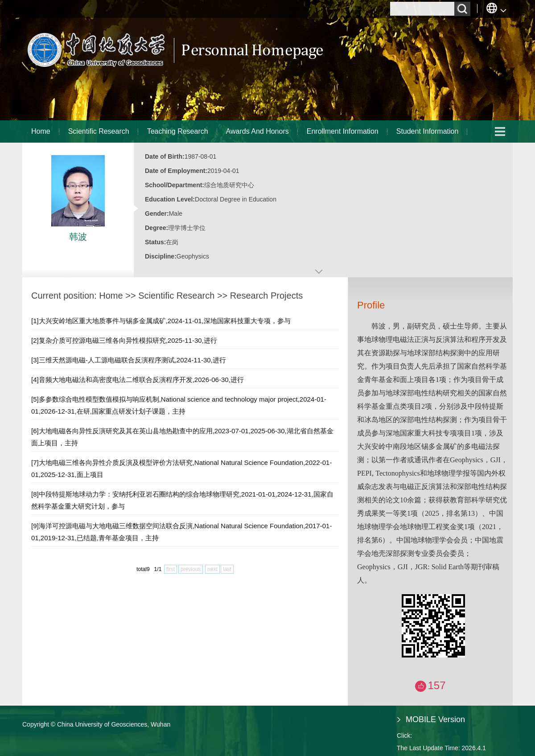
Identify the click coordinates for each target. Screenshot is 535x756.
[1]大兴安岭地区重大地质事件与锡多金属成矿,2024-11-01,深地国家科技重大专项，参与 (161, 321)
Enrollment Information (343, 131)
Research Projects (266, 296)
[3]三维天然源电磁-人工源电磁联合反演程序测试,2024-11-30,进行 (129, 360)
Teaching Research (178, 131)
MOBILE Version (435, 719)
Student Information (428, 131)
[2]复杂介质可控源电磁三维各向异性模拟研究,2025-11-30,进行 (124, 340)
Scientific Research (99, 131)
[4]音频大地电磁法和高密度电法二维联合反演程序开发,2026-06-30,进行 (138, 380)
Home (41, 131)
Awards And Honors (257, 131)
